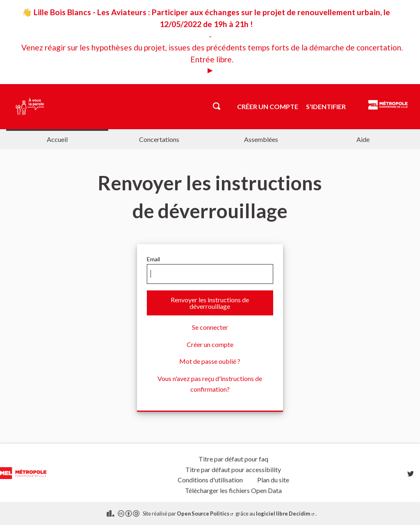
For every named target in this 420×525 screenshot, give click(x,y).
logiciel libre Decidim (286, 514)
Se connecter (210, 327)
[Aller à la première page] (27, 106)
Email (210, 270)
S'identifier (326, 106)
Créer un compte (268, 106)
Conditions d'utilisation (210, 480)
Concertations (159, 139)
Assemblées (261, 139)
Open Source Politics (206, 514)
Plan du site (273, 480)
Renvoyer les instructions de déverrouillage (210, 303)
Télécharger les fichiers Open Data (233, 490)
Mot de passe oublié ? (210, 361)
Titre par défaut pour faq (233, 459)
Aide (363, 139)
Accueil (57, 139)
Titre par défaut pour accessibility (233, 469)
